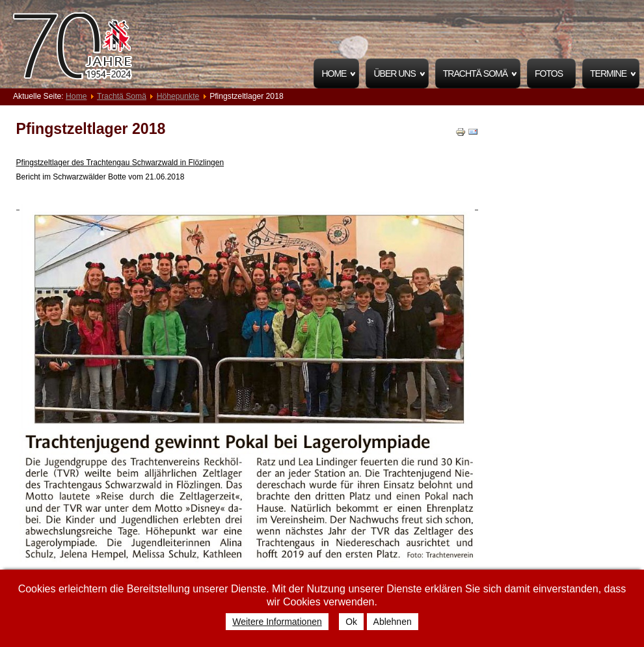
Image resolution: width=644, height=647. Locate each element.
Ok (351, 622)
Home (334, 73)
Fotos (549, 73)
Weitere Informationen (277, 622)
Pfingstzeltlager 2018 (91, 129)
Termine (608, 73)
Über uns (394, 73)
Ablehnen (393, 622)
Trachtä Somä (475, 73)
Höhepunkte (178, 96)
